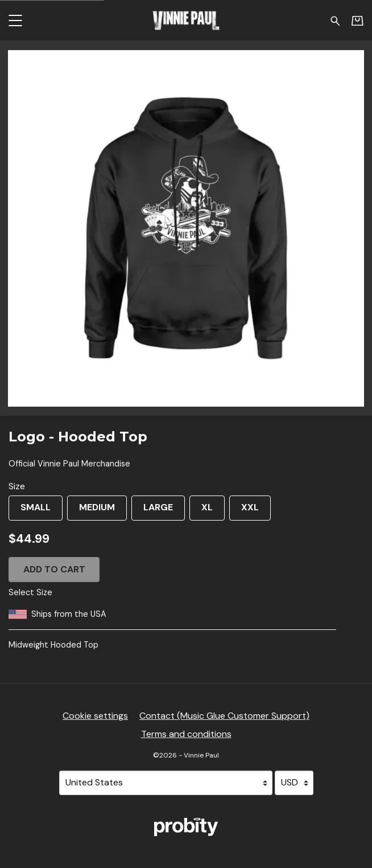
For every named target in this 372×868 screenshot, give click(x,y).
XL (201, 511)
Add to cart (54, 569)
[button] (15, 20)
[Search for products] (335, 20)
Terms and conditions (186, 734)
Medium (91, 511)
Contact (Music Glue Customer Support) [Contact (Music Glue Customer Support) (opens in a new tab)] (224, 716)
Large (152, 511)
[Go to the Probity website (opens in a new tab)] (186, 827)
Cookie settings (95, 716)
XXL (244, 511)
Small (30, 511)
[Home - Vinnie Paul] (186, 20)
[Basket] (357, 21)
